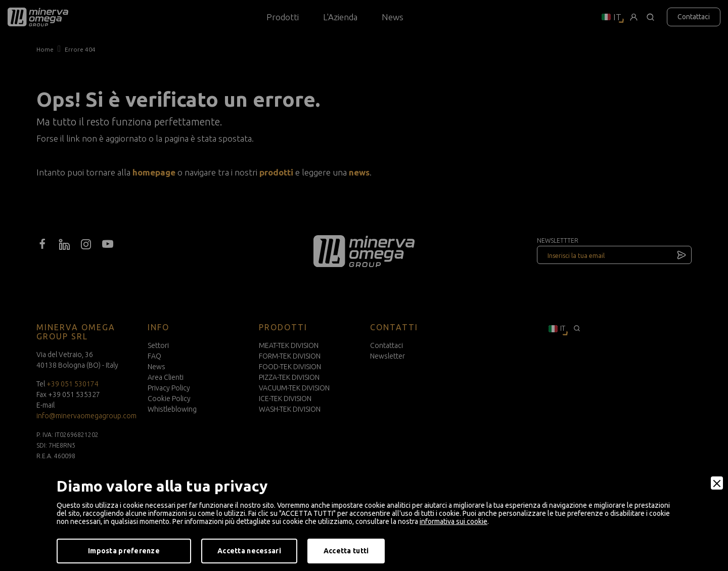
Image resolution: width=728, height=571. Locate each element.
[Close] (717, 483)
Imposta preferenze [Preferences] (124, 551)
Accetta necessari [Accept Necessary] (249, 551)
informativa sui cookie (453, 521)
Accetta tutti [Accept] (346, 551)
